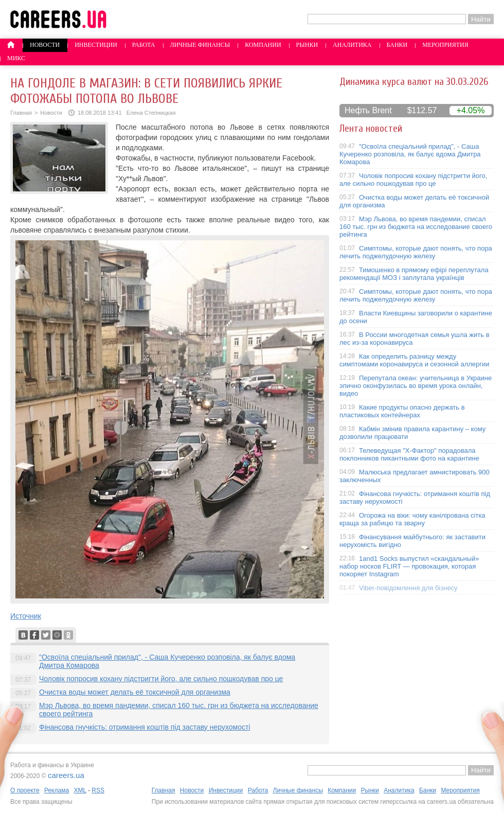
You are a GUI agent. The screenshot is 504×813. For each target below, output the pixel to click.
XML (80, 790)
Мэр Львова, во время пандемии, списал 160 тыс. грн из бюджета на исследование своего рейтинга (416, 227)
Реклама (57, 790)
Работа (144, 45)
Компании (263, 45)
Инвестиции (96, 45)
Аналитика (352, 45)
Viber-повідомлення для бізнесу (408, 588)
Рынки (307, 45)
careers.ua (66, 775)
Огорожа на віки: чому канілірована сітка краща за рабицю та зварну (412, 519)
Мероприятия (445, 45)
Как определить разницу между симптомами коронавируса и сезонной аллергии (415, 360)
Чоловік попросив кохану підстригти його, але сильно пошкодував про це (161, 679)
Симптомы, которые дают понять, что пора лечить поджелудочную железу (416, 252)
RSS (98, 790)
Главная (21, 113)
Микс (16, 58)
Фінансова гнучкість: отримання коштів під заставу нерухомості (145, 727)
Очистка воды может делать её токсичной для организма (135, 692)
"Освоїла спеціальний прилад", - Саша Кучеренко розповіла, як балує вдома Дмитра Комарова (410, 154)
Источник (26, 616)
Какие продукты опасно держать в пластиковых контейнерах (402, 411)
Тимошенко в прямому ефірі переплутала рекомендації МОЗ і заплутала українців (414, 274)
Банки (397, 45)
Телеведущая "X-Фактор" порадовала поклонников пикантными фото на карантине (409, 454)
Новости (45, 45)
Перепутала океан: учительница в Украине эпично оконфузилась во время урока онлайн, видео (416, 386)
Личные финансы (200, 45)
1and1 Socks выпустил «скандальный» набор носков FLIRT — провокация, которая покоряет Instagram (409, 566)
